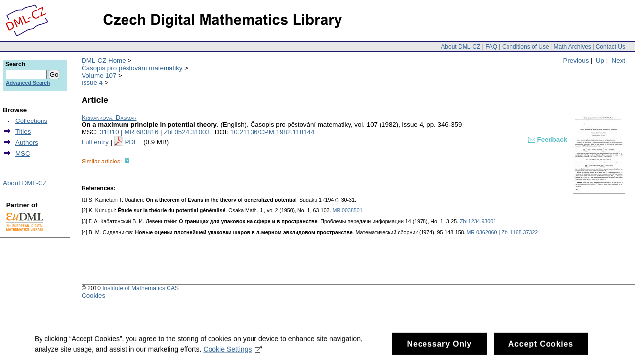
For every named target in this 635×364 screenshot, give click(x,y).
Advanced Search (28, 83)
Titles (23, 132)
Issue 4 (92, 83)
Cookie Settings (233, 353)
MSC (23, 153)
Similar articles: (102, 162)
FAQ (491, 47)
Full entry (95, 142)
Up (600, 61)
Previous (576, 61)
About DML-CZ (461, 47)
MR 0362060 (482, 232)
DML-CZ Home (104, 61)
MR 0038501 (348, 210)
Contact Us (611, 47)
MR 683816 (141, 132)
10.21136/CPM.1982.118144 (272, 132)
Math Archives (572, 47)
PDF (132, 142)
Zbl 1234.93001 (478, 221)
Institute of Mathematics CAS (141, 288)
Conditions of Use (526, 47)
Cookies (93, 296)
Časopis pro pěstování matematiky (132, 68)
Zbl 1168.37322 (519, 232)
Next (618, 61)
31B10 (109, 132)
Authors (27, 142)
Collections (31, 121)
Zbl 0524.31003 (187, 132)
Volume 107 (99, 75)
